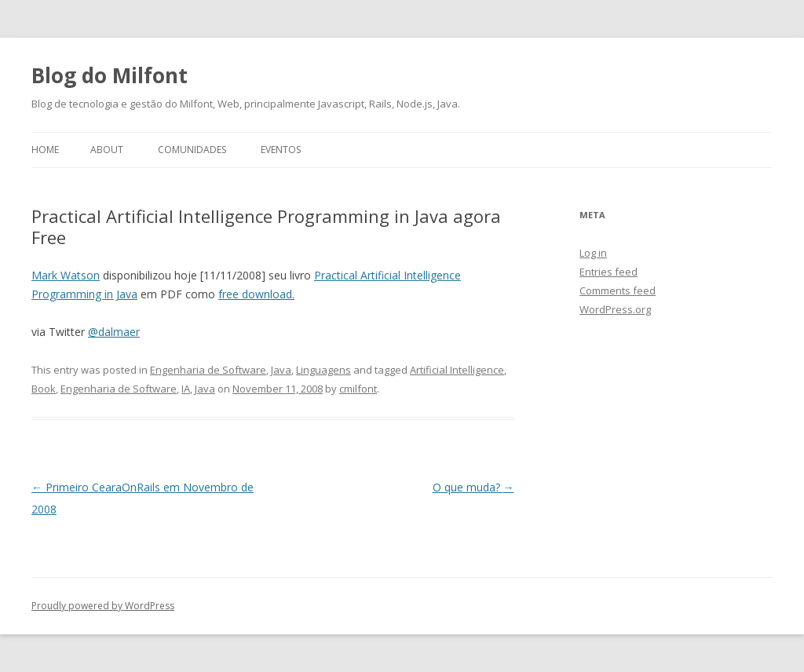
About (107, 150)
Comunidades (192, 150)
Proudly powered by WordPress (103, 606)
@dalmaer (114, 332)
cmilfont (358, 389)
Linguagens (323, 370)
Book (44, 389)
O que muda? (473, 487)
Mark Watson (66, 275)
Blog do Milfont (110, 75)
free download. (256, 294)
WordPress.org (615, 309)
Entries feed (608, 272)
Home (45, 150)
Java (281, 370)
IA (186, 389)
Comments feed (618, 290)
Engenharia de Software (208, 370)
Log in (593, 253)
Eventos (281, 150)
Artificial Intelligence (457, 370)
